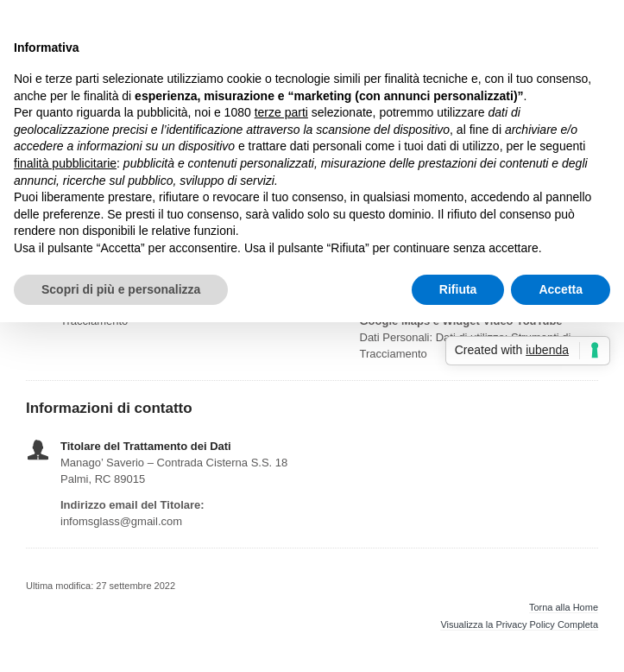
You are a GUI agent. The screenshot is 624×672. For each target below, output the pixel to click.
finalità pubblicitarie (65, 163)
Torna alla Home (564, 608)
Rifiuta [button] (458, 289)
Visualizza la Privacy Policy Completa (519, 625)
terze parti (281, 112)
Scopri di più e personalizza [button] (121, 289)
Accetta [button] (561, 289)
